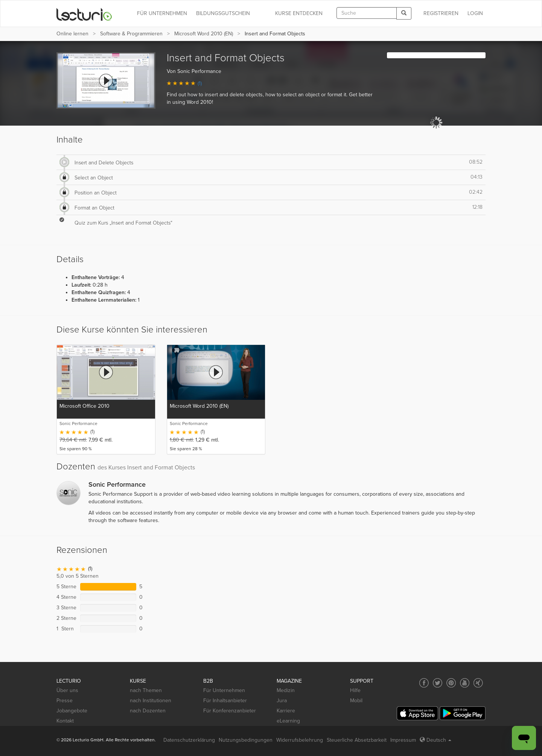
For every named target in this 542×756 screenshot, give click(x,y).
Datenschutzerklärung (189, 740)
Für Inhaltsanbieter (225, 701)
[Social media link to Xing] (478, 683)
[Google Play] (463, 713)
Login (475, 13)
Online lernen (72, 34)
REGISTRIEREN (441, 13)
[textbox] (367, 13)
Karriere (286, 711)
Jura (282, 701)
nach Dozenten (148, 711)
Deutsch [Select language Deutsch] (435, 740)
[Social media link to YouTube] (465, 683)
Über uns (67, 690)
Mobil (356, 701)
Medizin (286, 690)
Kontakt (65, 721)
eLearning (288, 721)
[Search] (404, 13)
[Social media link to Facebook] (424, 683)
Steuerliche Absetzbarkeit (357, 740)
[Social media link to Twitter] (438, 683)
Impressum (403, 740)
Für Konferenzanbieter (230, 711)
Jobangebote (72, 711)
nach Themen (146, 690)
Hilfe (355, 690)
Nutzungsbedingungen (246, 740)
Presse (65, 701)
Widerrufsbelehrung (300, 740)
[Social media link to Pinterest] (451, 683)
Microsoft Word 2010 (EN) (204, 34)
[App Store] (417, 713)
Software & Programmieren (131, 34)
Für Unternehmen (224, 690)
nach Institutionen (151, 701)
